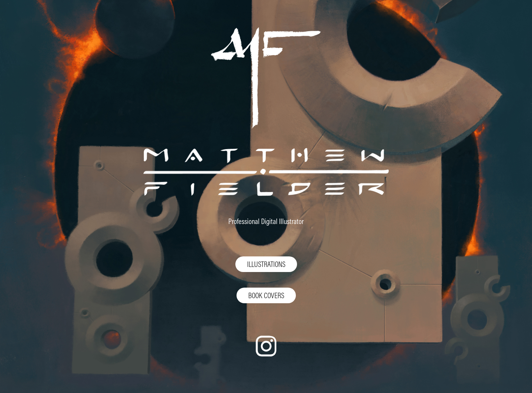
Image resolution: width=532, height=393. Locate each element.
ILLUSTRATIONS (266, 264)
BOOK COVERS (266, 295)
